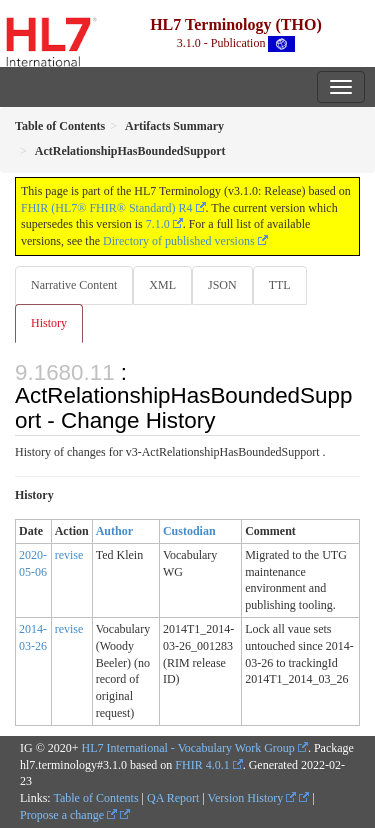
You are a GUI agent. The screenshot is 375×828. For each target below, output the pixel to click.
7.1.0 (158, 224)
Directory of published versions (179, 241)
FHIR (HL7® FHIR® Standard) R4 (107, 208)
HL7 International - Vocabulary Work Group (188, 748)
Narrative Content (74, 285)
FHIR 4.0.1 (202, 765)
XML (162, 285)
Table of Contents (95, 798)
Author (114, 531)
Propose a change (68, 815)
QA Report (173, 798)
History (49, 323)
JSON (222, 285)
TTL (280, 285)
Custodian (189, 531)
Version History (252, 798)
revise (69, 555)
